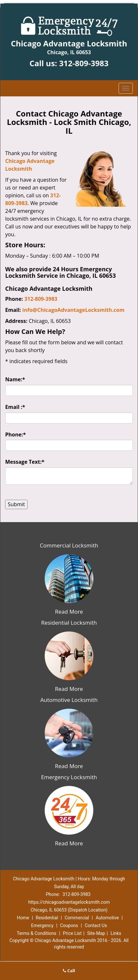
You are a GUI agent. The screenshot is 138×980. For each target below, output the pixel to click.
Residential (47, 918)
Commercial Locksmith (69, 545)
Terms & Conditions (37, 933)
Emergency (42, 925)
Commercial (77, 918)
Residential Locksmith (69, 623)
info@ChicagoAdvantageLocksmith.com (73, 310)
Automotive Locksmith (69, 700)
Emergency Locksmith (69, 777)
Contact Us (96, 925)
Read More (69, 612)
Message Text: (25, 462)
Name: (15, 379)
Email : (15, 407)
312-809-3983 (84, 63)
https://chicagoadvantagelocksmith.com (69, 902)
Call (69, 971)
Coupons (69, 925)
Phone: (16, 435)
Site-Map (96, 933)
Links (116, 933)
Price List (72, 933)
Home (23, 918)
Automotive (107, 918)
